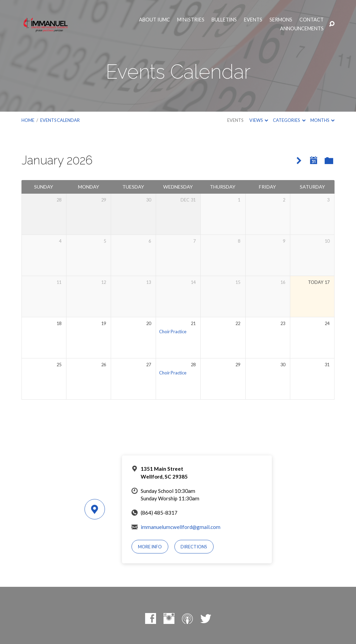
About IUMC (154, 20)
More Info (150, 547)
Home (28, 120)
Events (253, 20)
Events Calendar (60, 120)
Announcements (302, 29)
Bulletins (224, 20)
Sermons (281, 20)
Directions (194, 547)
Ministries (191, 20)
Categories (289, 120)
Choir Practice (173, 332)
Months (322, 120)
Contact (312, 20)
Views (259, 120)
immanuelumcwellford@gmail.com (181, 527)
